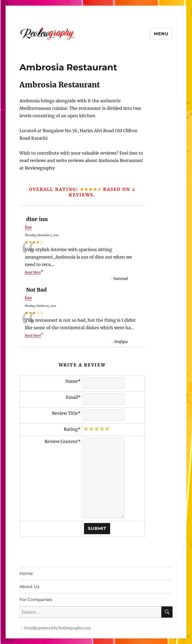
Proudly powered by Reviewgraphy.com (57, 628)
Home (26, 573)
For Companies (36, 600)
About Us (29, 587)
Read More (33, 272)
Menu (161, 34)
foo (28, 227)
